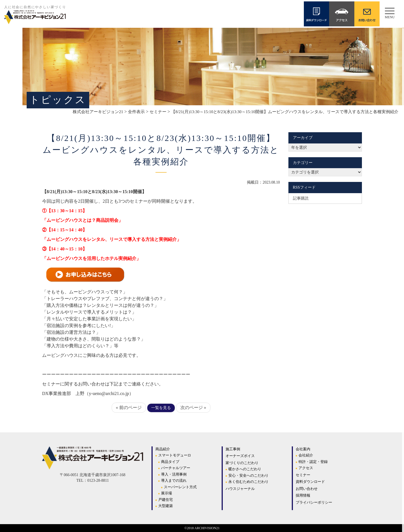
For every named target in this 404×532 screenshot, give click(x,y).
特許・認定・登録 (313, 462)
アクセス (306, 468)
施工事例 (233, 449)
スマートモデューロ (175, 455)
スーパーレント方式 (180, 487)
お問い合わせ (307, 489)
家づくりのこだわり (242, 463)
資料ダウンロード (310, 482)
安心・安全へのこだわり (248, 475)
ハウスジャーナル (240, 489)
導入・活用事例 (174, 474)
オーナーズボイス (240, 456)
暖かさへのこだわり (245, 469)
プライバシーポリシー (314, 502)
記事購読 (301, 198)
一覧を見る (161, 408)
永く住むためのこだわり (248, 482)
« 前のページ (129, 407)
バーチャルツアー (176, 468)
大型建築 (166, 506)
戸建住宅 (166, 500)
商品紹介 (163, 449)
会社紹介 (306, 455)
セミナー (303, 475)
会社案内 (303, 449)
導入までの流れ (174, 480)
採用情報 (303, 495)
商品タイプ (170, 462)
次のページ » (193, 407)
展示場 (167, 493)
